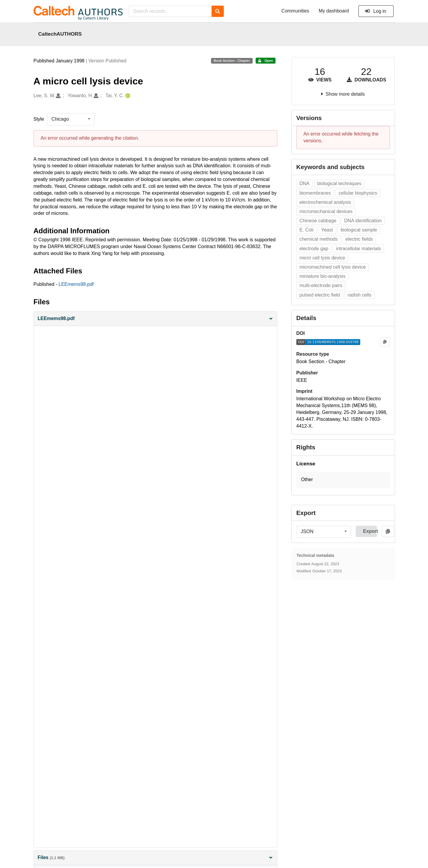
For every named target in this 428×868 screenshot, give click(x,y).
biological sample (359, 230)
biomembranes (315, 193)
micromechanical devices (326, 211)
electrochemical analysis (325, 202)
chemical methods (318, 239)
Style (39, 119)
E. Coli (306, 230)
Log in (376, 11)
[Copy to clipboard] (385, 342)
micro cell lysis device (322, 258)
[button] (155, 319)
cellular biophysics (358, 193)
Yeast (327, 230)
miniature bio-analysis (322, 276)
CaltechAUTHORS (60, 34)
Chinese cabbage (318, 221)
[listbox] (71, 119)
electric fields (359, 239)
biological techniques (339, 183)
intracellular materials (358, 249)
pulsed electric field (320, 295)
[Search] (218, 11)
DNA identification (363, 221)
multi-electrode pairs (321, 285)
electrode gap (314, 249)
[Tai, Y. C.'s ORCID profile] (127, 96)
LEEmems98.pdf (76, 284)
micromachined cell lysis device (332, 267)
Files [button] (155, 857)
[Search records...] (170, 11)
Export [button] (370, 531)
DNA (304, 183)
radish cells (359, 295)
